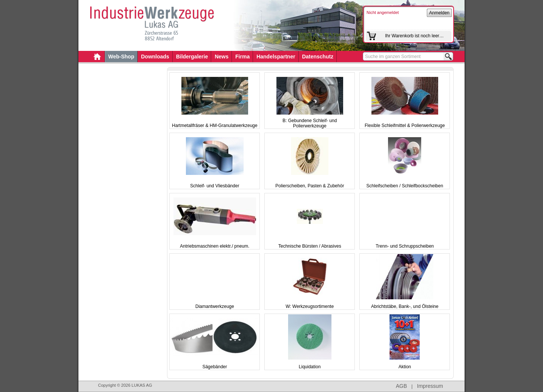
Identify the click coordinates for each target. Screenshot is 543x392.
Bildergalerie (192, 57)
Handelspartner (276, 57)
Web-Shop (121, 57)
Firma (242, 57)
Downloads (155, 57)
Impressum (430, 386)
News (222, 57)
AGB (402, 386)
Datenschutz (318, 57)
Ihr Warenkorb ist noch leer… (414, 36)
